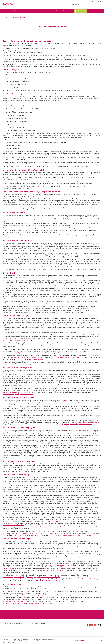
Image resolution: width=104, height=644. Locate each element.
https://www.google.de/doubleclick (13, 577)
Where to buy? (81, 11)
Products (14, 11)
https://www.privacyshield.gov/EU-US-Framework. (78, 535)
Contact (42, 623)
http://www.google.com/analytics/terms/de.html (25, 358)
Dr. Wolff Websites (33, 623)
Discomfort (24, 11)
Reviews (63, 11)
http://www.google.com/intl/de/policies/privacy (17, 533)
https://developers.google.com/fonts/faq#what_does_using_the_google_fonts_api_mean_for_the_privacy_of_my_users (39, 595)
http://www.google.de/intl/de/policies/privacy (30, 359)
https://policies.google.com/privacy (14, 601)
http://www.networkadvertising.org (23, 535)
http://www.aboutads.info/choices (13, 525)
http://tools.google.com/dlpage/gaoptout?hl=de (17, 340)
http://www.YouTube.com (61, 400)
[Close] (101, 640)
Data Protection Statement (18, 623)
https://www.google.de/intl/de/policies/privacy (17, 392)
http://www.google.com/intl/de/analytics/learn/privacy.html (74, 358)
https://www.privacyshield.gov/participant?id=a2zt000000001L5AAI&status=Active (28, 603)
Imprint (6, 623)
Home (6, 11)
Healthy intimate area (38, 11)
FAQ (49, 11)
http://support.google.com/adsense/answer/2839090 (43, 577)
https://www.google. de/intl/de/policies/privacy (17, 579)
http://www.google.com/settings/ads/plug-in (53, 527)
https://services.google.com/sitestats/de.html (49, 533)
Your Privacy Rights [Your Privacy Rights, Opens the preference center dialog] (80, 640)
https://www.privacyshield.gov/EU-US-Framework (18, 353)
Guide (56, 11)
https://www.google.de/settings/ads (58, 521)
